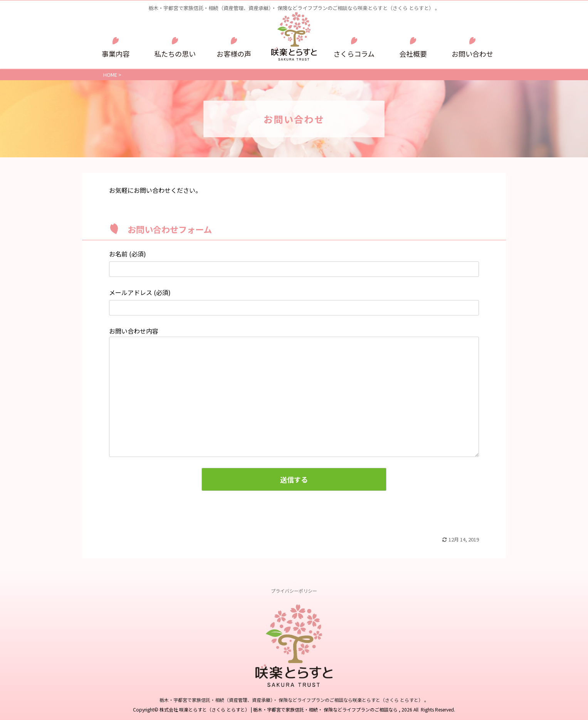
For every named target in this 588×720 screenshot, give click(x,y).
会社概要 (413, 54)
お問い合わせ (472, 54)
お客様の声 (234, 54)
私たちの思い (175, 54)
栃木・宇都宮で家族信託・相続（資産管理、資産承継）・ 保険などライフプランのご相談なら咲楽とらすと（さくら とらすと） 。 (294, 700)
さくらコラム (354, 54)
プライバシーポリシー (294, 591)
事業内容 (116, 54)
